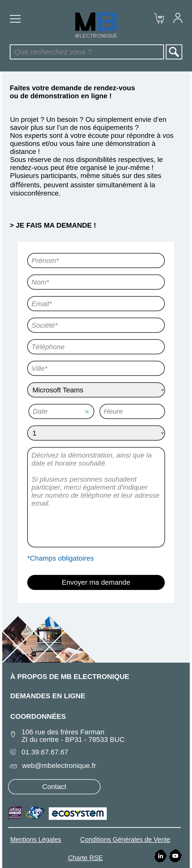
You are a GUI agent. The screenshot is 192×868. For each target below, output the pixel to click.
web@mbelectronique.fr (59, 766)
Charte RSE (85, 858)
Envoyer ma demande (96, 582)
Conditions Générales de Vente (125, 839)
